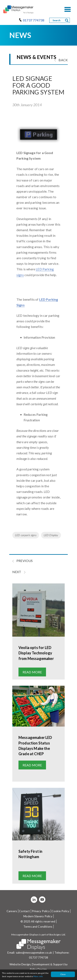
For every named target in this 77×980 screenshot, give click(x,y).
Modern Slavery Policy (38, 916)
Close (63, 974)
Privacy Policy (41, 911)
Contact (24, 911)
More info (38, 976)
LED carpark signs (26, 535)
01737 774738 (33, 20)
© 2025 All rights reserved (38, 921)
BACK (61, 60)
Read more (32, 672)
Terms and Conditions (38, 926)
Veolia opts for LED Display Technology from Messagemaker (36, 653)
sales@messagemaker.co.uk (34, 952)
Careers (12, 911)
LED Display (51, 535)
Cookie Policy (60, 911)
